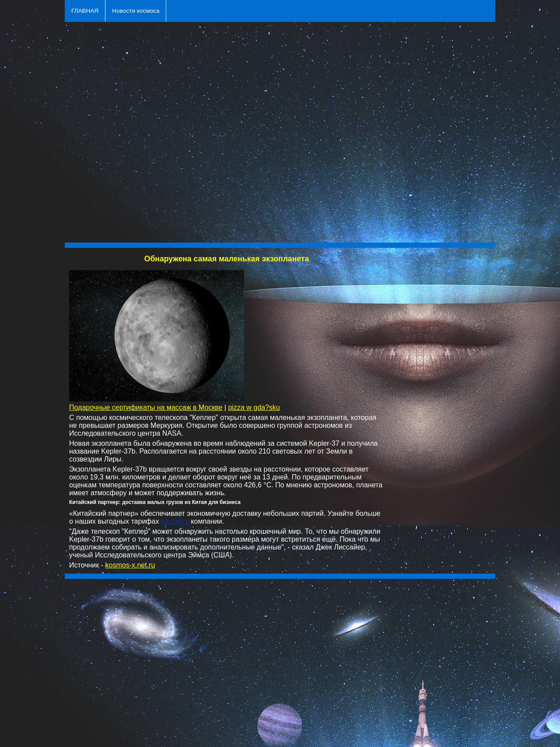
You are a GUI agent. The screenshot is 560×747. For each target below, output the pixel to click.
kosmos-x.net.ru (130, 565)
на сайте (175, 521)
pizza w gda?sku (254, 407)
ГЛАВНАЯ (85, 11)
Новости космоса (136, 11)
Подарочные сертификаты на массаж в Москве (146, 407)
